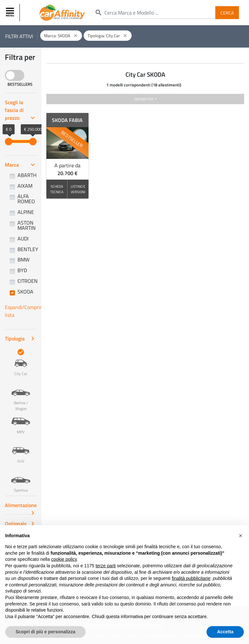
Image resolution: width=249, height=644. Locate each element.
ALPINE (26, 212)
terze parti (106, 579)
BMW (24, 260)
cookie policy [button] (64, 572)
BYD (22, 270)
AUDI (23, 239)
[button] (241, 549)
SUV (21, 450)
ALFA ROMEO (26, 199)
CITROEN (28, 281)
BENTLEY (28, 249)
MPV (21, 421)
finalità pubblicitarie (191, 592)
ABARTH (27, 175)
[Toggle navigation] (11, 13)
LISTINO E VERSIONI (78, 189)
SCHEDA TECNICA (57, 189)
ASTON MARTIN (27, 225)
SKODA (25, 292)
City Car (21, 363)
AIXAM (25, 186)
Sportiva (21, 479)
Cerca (227, 12)
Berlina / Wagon (21, 395)
